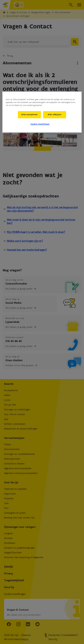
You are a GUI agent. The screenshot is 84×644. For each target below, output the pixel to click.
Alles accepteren (29, 114)
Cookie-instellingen (40, 124)
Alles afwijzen (55, 114)
